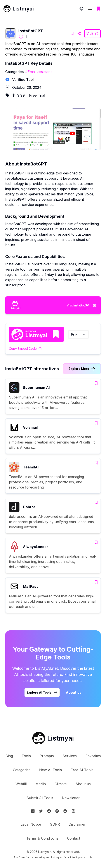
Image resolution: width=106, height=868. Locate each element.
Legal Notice (31, 824)
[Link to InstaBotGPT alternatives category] (82, 369)
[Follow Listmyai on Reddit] (65, 811)
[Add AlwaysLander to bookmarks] (96, 542)
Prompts (47, 756)
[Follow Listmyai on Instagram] (73, 811)
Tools (26, 756)
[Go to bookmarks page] (99, 9)
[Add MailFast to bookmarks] (96, 582)
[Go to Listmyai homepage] (53, 738)
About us (83, 784)
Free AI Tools (82, 770)
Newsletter (71, 798)
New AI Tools (50, 770)
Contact (74, 838)
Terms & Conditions (42, 838)
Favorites (93, 756)
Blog (9, 756)
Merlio (41, 784)
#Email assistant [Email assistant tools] (38, 72)
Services (70, 756)
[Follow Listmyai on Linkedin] (33, 811)
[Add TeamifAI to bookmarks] (96, 463)
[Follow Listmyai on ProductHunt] (57, 811)
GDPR (55, 824)
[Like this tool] (21, 37)
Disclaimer (77, 824)
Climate (61, 784)
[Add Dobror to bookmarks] (96, 503)
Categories (22, 770)
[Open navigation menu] (90, 9)
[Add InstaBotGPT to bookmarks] (72, 34)
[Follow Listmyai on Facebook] (49, 811)
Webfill (21, 784)
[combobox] (78, 334)
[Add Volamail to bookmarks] (96, 423)
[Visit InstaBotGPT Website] (79, 34)
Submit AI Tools (40, 798)
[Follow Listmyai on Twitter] (41, 811)
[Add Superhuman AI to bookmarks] (96, 383)
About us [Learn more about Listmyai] (74, 692)
